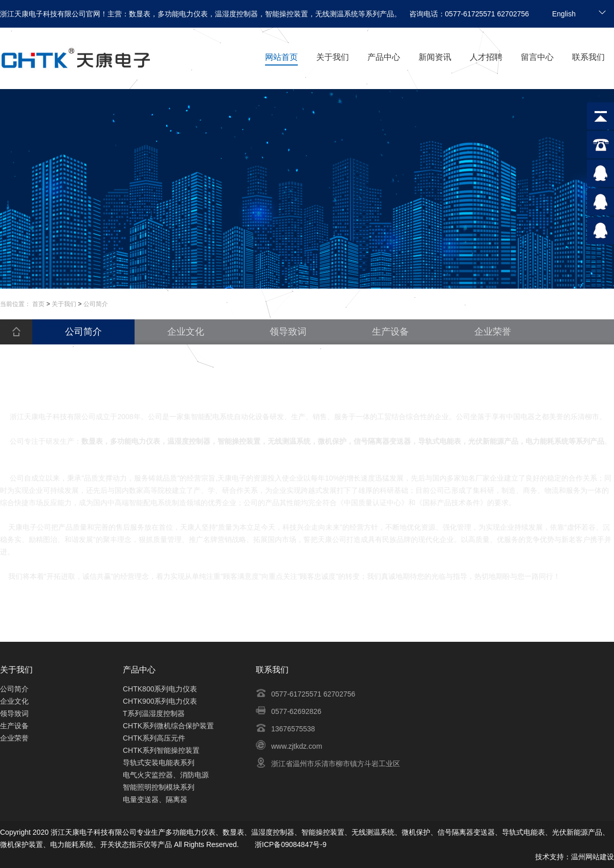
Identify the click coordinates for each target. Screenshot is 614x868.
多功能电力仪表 (190, 832)
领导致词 (14, 713)
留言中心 (537, 57)
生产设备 (14, 726)
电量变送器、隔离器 (155, 799)
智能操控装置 (323, 832)
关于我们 (333, 57)
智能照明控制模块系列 (159, 787)
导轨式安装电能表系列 (159, 763)
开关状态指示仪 (125, 844)
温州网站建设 (593, 857)
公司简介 (14, 689)
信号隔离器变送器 (466, 832)
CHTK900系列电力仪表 (160, 701)
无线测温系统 (373, 832)
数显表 (233, 832)
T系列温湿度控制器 (154, 713)
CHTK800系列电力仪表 (160, 689)
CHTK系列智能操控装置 (161, 750)
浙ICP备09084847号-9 (291, 844)
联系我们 (588, 57)
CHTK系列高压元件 (154, 738)
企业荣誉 (14, 738)
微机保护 (416, 832)
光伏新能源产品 (577, 832)
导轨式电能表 (523, 832)
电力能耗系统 (72, 844)
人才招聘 (486, 57)
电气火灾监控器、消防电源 (166, 775)
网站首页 (281, 57)
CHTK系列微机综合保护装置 (168, 726)
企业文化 (14, 701)
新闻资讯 (435, 57)
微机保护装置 (21, 844)
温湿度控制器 (273, 832)
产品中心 (384, 57)
